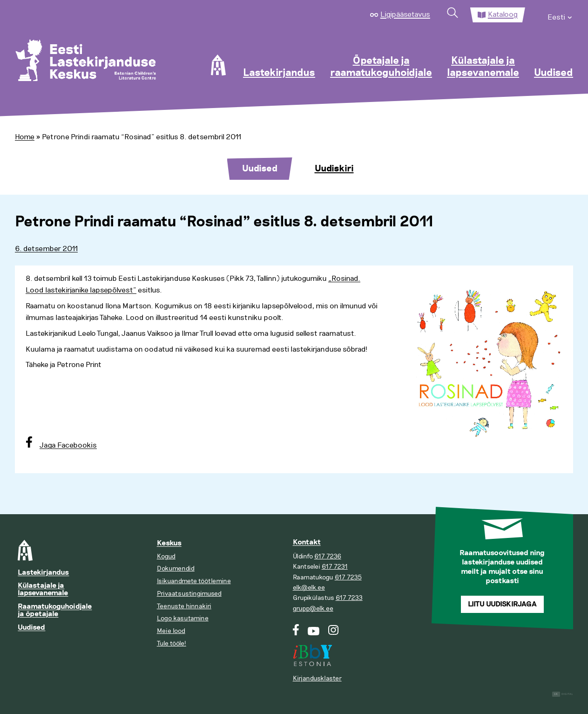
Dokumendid (176, 568)
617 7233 (349, 598)
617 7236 (328, 556)
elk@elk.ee (309, 588)
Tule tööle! (172, 643)
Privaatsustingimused (189, 594)
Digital (563, 694)
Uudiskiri (334, 169)
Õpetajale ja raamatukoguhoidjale (381, 67)
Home (25, 137)
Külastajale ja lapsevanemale (483, 67)
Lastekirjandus (279, 73)
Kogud (166, 556)
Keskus (169, 543)
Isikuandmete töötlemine (194, 581)
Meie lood (171, 631)
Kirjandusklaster (317, 678)
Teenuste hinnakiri (184, 606)
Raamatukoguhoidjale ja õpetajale (55, 610)
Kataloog (503, 14)
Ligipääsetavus (405, 14)
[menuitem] (560, 15)
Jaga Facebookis (68, 445)
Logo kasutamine (183, 618)
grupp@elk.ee (313, 609)
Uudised (554, 73)
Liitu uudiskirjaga (502, 604)
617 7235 (348, 577)
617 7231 (335, 567)
